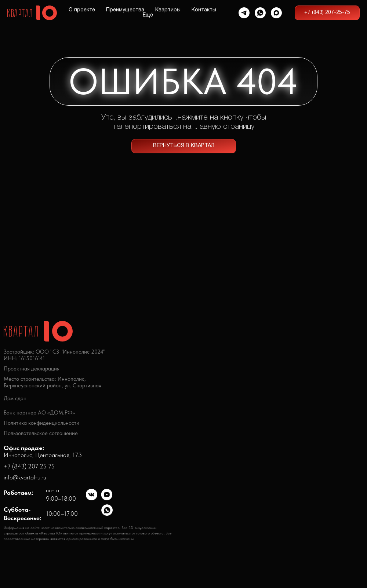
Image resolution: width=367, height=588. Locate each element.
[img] (92, 495)
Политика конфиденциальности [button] (41, 423)
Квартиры (168, 10)
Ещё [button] (148, 15)
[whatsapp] (260, 13)
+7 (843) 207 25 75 (29, 466)
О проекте (82, 10)
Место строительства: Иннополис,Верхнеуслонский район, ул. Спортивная (52, 382)
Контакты (204, 10)
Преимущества (125, 10)
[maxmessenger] (276, 13)
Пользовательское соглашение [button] (41, 433)
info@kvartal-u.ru (25, 477)
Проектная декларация (32, 369)
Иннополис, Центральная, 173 (43, 452)
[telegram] (244, 13)
